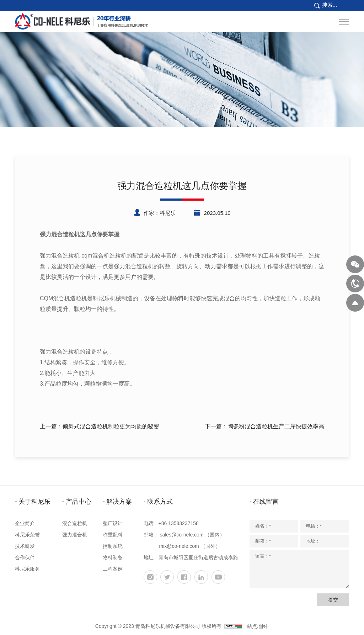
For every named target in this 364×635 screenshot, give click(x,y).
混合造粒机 (75, 523)
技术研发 (25, 546)
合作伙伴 (25, 557)
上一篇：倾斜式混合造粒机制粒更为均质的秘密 (100, 426)
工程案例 (113, 569)
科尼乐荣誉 (27, 535)
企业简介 (25, 523)
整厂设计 (113, 523)
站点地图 (257, 626)
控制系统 (113, 546)
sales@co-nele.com (181, 535)
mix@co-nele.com (179, 546)
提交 (333, 600)
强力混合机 (75, 535)
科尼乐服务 (27, 569)
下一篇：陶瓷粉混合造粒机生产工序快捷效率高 (264, 426)
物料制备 (113, 557)
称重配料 (113, 535)
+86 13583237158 (179, 523)
